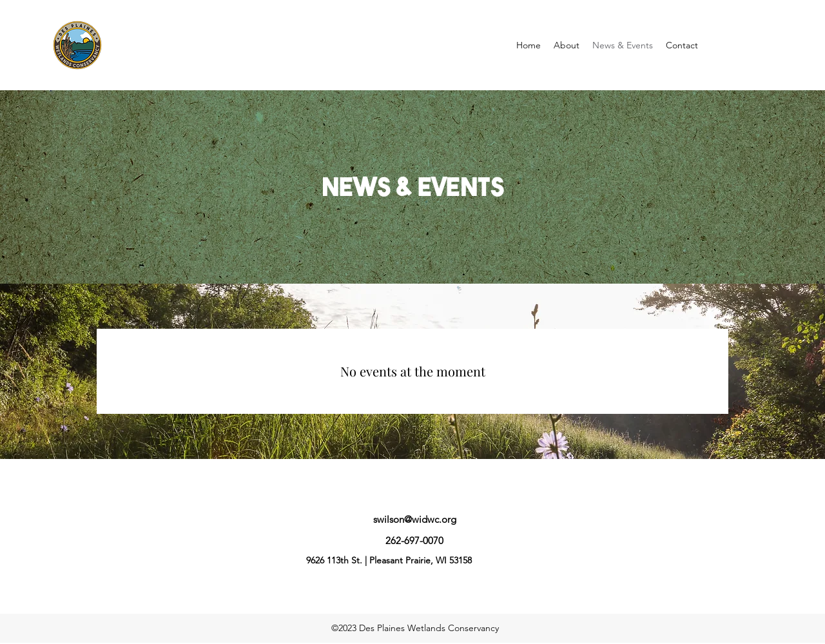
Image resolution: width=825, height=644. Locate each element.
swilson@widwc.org (415, 519)
